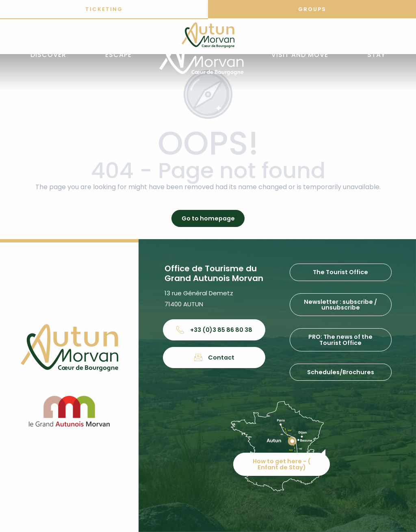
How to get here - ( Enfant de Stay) (282, 464)
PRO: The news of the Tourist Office (340, 340)
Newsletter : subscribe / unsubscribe (340, 305)
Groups (312, 9)
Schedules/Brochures (341, 372)
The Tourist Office (340, 272)
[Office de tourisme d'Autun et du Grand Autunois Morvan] (208, 37)
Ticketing (104, 9)
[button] (48, 55)
